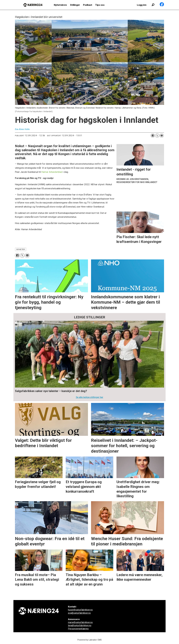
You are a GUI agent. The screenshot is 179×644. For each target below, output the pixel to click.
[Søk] (153, 5)
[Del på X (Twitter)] (157, 136)
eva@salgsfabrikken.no (79, 613)
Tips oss (100, 5)
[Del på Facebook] (153, 136)
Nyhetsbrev (60, 5)
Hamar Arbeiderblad (52, 172)
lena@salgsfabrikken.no (80, 625)
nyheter (21, 249)
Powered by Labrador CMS (90, 640)
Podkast (88, 5)
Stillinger (75, 5)
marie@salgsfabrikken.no (80, 622)
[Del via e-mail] (162, 136)
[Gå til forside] (33, 5)
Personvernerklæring (78, 629)
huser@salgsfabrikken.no (80, 610)
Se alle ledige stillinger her (89, 397)
